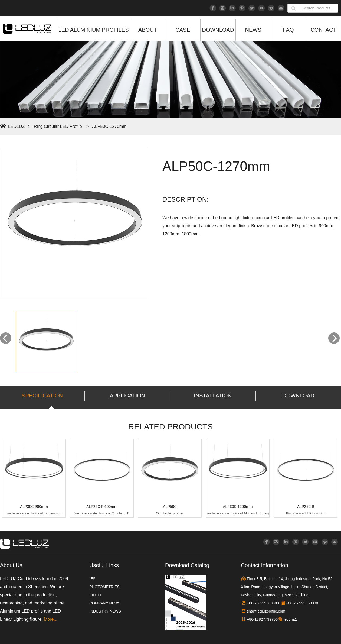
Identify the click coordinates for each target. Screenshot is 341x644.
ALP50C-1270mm (109, 126)
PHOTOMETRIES (104, 587)
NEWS (253, 30)
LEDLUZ (16, 126)
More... (51, 619)
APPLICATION (128, 396)
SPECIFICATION (42, 396)
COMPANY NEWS (105, 603)
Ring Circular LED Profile (58, 126)
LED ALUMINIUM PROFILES (93, 30)
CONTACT (323, 30)
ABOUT (148, 30)
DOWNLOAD (218, 30)
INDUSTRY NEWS (105, 611)
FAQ (288, 30)
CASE (183, 30)
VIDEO (95, 595)
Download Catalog (187, 565)
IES (92, 579)
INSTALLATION (213, 396)
